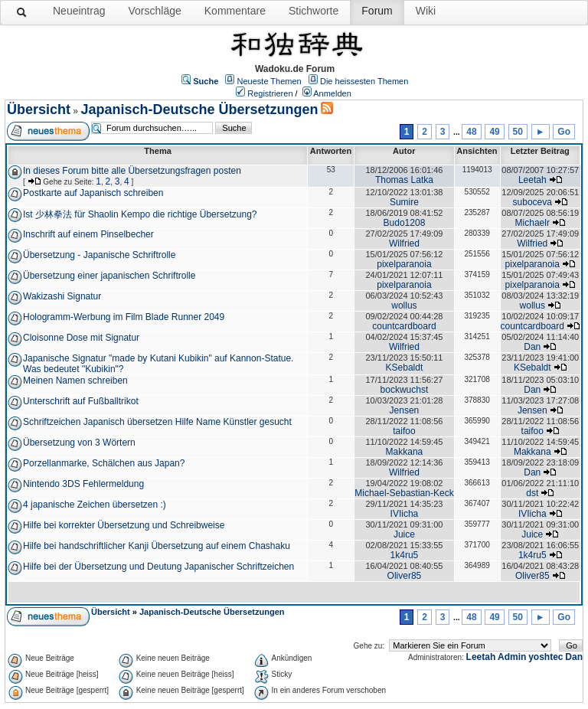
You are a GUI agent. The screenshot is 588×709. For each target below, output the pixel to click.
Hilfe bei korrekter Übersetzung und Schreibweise (124, 525)
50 (518, 132)
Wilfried (404, 243)
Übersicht (39, 109)
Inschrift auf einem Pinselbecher (88, 234)
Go (564, 132)
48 (471, 132)
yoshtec (546, 657)
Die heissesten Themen (364, 81)
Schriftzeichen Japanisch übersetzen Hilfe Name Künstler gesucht (157, 422)
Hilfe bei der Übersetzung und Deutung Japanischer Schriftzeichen (158, 567)
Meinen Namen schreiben (75, 381)
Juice (404, 534)
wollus (404, 305)
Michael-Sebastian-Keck (404, 493)
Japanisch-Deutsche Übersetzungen (199, 109)
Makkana (405, 452)
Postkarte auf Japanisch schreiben (93, 193)
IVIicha (405, 514)
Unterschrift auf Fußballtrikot (81, 401)
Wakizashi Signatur (62, 296)
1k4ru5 (405, 555)
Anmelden (332, 93)
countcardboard (404, 326)
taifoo (404, 431)
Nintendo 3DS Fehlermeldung (83, 484)
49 (494, 132)
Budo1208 (405, 223)
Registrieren (270, 93)
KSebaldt (405, 368)
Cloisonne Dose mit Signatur (81, 338)
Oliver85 (405, 576)
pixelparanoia (404, 264)
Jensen (405, 410)
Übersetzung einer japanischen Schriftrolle (109, 276)
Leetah (532, 180)
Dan (532, 347)
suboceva (532, 202)
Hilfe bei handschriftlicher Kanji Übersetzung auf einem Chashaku (157, 546)
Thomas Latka (404, 180)
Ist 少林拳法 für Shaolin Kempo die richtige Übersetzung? (140, 214)
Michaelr (532, 223)
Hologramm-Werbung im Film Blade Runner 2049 (124, 317)
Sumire (404, 202)
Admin (512, 657)
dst (532, 493)
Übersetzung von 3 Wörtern (79, 443)
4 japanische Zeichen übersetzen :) (95, 505)
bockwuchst (405, 390)
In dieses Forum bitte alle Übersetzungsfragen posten (132, 171)
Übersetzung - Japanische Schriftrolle (99, 255)
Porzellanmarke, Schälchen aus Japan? (104, 463)
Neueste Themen (269, 81)
